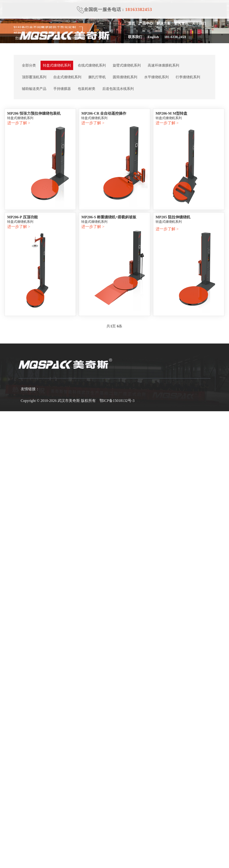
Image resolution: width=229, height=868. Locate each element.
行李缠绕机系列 (188, 77)
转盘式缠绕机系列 (57, 65)
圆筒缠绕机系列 (125, 77)
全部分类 (29, 65)
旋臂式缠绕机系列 (127, 65)
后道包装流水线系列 (118, 89)
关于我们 (199, 23)
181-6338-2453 (174, 37)
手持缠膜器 (62, 89)
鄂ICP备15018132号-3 (117, 401)
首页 (131, 23)
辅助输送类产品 (34, 89)
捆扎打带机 (97, 77)
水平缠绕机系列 (156, 77)
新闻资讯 (181, 23)
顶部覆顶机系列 (34, 77)
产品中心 (146, 23)
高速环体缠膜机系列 (163, 65)
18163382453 (139, 9)
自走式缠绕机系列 (67, 77)
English (152, 37)
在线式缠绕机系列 (92, 65)
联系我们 (135, 37)
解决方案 (163, 23)
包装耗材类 (87, 89)
